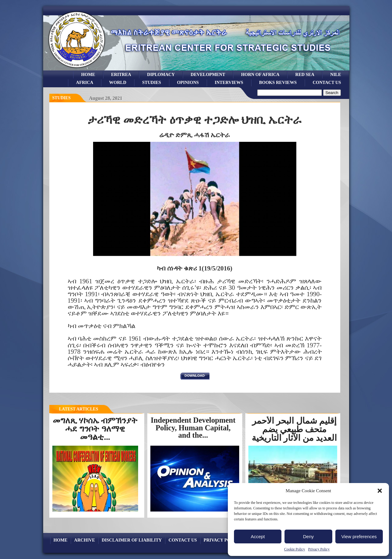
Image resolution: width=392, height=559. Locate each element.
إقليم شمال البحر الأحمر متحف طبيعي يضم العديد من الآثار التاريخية (294, 429)
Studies (62, 98)
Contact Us (327, 82)
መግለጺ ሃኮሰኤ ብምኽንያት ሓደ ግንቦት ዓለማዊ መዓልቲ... (95, 429)
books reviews (278, 82)
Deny (308, 536)
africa (85, 82)
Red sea (305, 74)
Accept (258, 536)
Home (88, 74)
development (208, 74)
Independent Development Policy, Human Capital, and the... (193, 428)
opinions (188, 82)
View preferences (359, 536)
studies (152, 82)
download (195, 376)
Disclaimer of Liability (132, 540)
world (118, 82)
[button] (380, 491)
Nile (335, 74)
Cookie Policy (295, 549)
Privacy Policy (319, 549)
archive (85, 540)
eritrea (121, 74)
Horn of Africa (260, 74)
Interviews (229, 82)
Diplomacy (161, 74)
